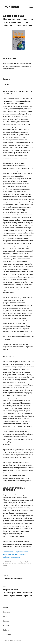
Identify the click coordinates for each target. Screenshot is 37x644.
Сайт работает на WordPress (13, 640)
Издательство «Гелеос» (10, 564)
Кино (5, 617)
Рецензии (7, 607)
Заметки (6, 621)
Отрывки (15, 562)
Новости (6, 626)
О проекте (7, 635)
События (6, 630)
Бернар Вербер (25, 562)
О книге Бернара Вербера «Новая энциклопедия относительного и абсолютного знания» (15, 554)
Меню (31, 7)
